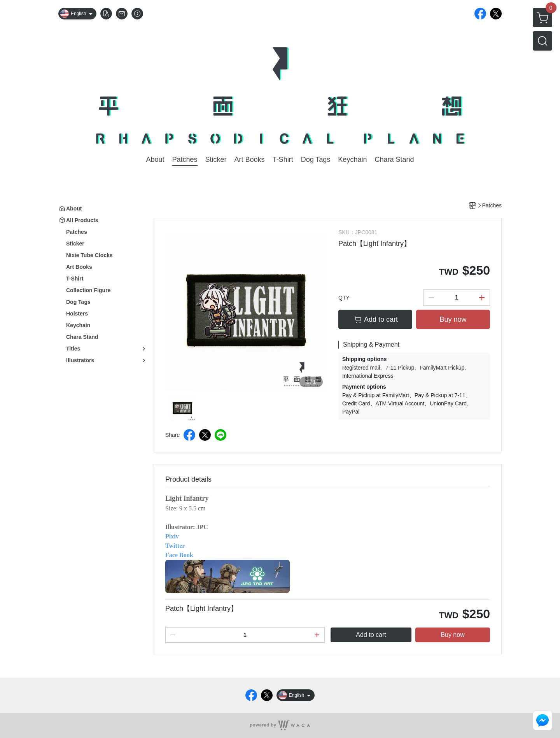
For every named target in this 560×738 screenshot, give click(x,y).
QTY (344, 298)
